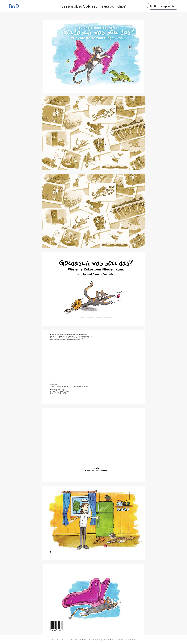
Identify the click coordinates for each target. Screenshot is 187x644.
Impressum (58, 640)
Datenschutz (74, 640)
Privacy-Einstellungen (124, 640)
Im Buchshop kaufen (163, 6)
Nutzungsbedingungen (96, 640)
